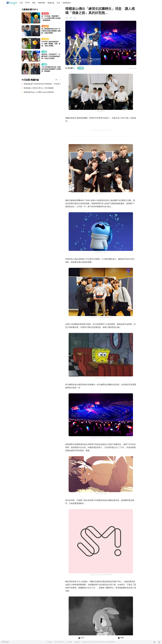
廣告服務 (77, 642)
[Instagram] (159, 642)
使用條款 (50, 642)
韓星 (34, 3)
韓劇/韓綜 (42, 3)
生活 (58, 3)
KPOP (27, 3)
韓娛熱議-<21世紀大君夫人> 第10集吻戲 (39, 88)
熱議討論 (51, 3)
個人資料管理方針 (60, 642)
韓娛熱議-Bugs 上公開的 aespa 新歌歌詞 (39, 92)
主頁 (21, 3)
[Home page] (12, 3)
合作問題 (70, 642)
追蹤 (81, 68)
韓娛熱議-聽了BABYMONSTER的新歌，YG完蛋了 (42, 84)
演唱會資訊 (67, 3)
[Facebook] (154, 642)
